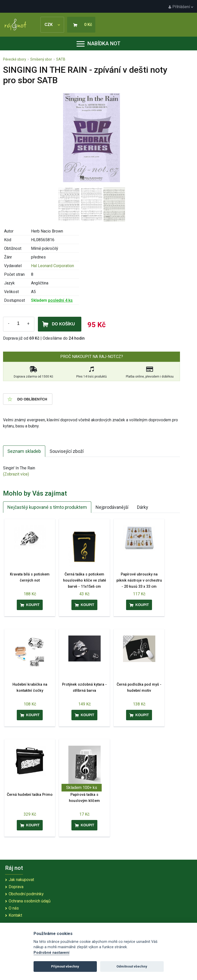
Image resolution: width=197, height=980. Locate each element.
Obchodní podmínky (26, 894)
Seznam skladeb (24, 451)
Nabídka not (98, 44)
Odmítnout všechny (132, 966)
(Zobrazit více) (16, 474)
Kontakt (15, 915)
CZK (52, 25)
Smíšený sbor (41, 59)
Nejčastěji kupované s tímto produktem (47, 507)
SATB (61, 59)
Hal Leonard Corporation (52, 266)
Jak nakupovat (21, 880)
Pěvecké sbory (15, 59)
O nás (14, 908)
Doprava (16, 887)
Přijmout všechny (65, 966)
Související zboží (67, 451)
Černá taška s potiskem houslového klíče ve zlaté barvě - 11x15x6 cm (85, 580)
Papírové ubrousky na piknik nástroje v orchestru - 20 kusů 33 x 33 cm (139, 580)
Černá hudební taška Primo (30, 795)
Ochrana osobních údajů (30, 901)
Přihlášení (181, 7)
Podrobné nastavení (51, 953)
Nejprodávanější (112, 507)
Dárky (143, 507)
